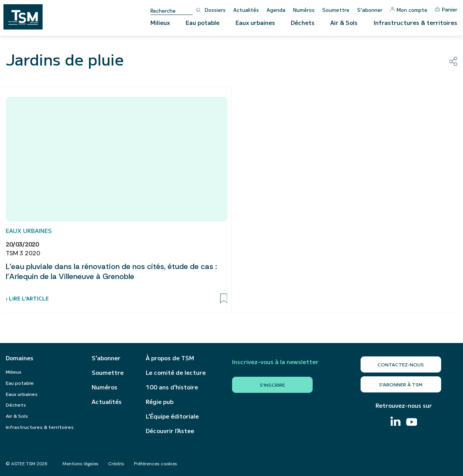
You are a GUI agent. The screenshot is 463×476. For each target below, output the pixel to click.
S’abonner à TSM (401, 384)
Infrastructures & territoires (415, 22)
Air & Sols (344, 22)
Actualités (246, 10)
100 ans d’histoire (172, 387)
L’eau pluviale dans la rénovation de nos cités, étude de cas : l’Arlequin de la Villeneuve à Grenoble (111, 271)
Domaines (20, 358)
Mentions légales (81, 464)
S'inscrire (272, 385)
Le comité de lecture (176, 373)
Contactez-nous (401, 364)
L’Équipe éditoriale (172, 416)
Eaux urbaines (255, 22)
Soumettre (336, 10)
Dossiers (215, 10)
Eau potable (203, 22)
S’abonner (370, 10)
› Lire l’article (27, 298)
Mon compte (409, 10)
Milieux (160, 22)
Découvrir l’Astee (170, 431)
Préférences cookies (156, 464)
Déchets (303, 22)
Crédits (116, 464)
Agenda (276, 10)
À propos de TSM (170, 358)
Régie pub (160, 402)
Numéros (304, 10)
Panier (446, 9)
